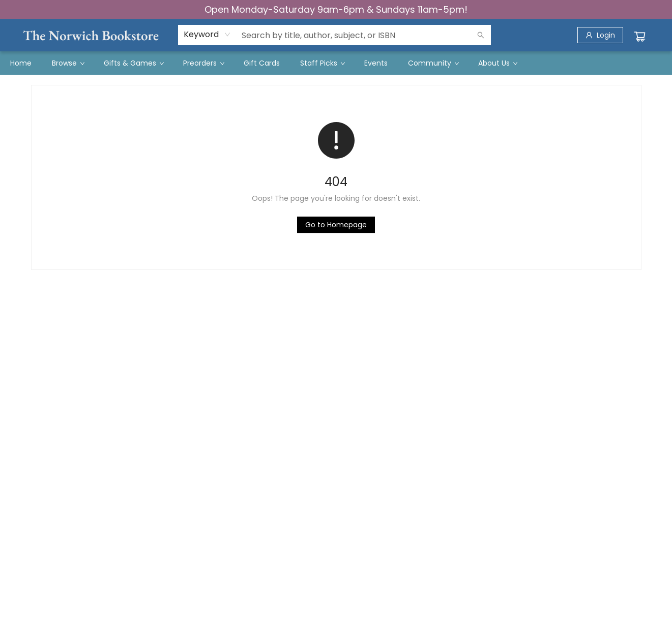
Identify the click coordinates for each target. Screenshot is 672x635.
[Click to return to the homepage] (336, 225)
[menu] (336, 63)
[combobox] (207, 35)
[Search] (481, 35)
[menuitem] (21, 63)
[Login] (600, 35)
